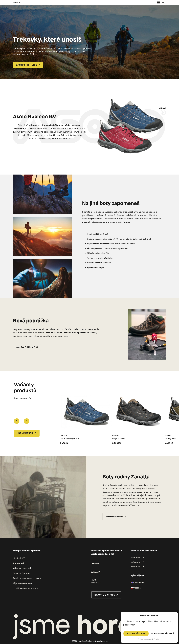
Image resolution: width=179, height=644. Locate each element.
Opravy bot (18, 563)
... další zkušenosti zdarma (26, 588)
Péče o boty (19, 558)
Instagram (135, 562)
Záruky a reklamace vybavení (27, 578)
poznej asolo (114, 517)
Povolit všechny (136, 634)
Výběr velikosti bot (22, 568)
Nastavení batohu (21, 573)
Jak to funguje (25, 347)
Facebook (136, 558)
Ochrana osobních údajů (148, 639)
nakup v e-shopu (105, 595)
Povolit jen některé (163, 634)
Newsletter (136, 566)
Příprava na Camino (22, 583)
